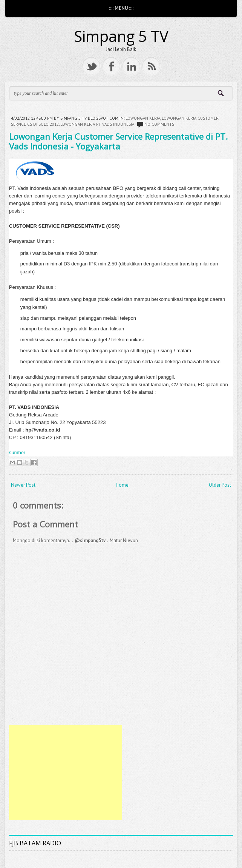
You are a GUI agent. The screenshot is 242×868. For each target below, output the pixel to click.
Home (122, 485)
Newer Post (23, 485)
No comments (159, 124)
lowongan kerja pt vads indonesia (97, 124)
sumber (17, 453)
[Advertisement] (66, 772)
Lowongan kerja (143, 118)
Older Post (220, 485)
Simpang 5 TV (121, 36)
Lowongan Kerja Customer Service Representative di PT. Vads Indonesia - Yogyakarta (118, 141)
